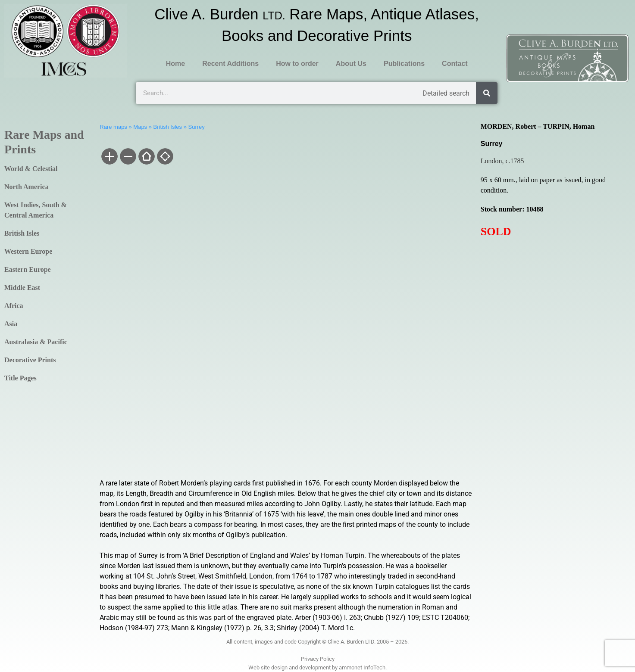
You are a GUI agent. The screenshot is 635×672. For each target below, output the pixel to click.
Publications (404, 64)
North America (27, 187)
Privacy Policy (318, 659)
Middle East (22, 288)
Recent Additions (230, 64)
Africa (14, 306)
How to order (297, 64)
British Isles (22, 233)
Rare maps (113, 127)
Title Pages (20, 378)
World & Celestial (31, 169)
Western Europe (28, 251)
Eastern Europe (28, 269)
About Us (351, 64)
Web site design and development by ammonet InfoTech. (317, 667)
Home (175, 64)
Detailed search (446, 93)
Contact (455, 64)
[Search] (487, 93)
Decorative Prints (30, 360)
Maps (140, 127)
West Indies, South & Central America (36, 210)
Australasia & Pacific (36, 342)
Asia (11, 324)
